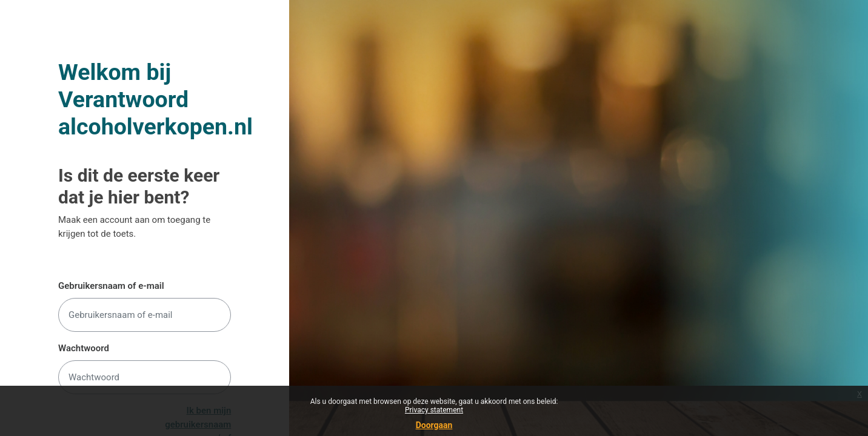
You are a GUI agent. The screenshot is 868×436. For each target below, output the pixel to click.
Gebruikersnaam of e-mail (111, 286)
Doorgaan (434, 425)
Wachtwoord (84, 348)
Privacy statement (434, 410)
